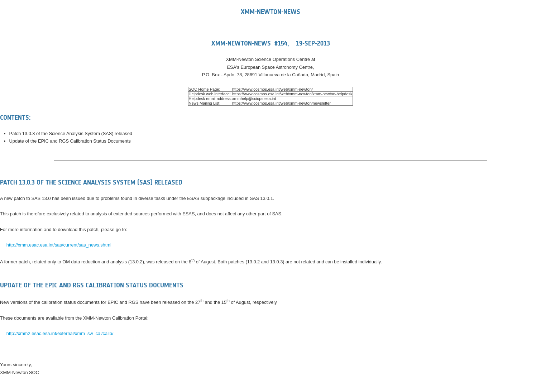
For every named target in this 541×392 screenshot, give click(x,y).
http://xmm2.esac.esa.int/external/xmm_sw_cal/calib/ (60, 333)
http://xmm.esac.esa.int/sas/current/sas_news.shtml (59, 245)
